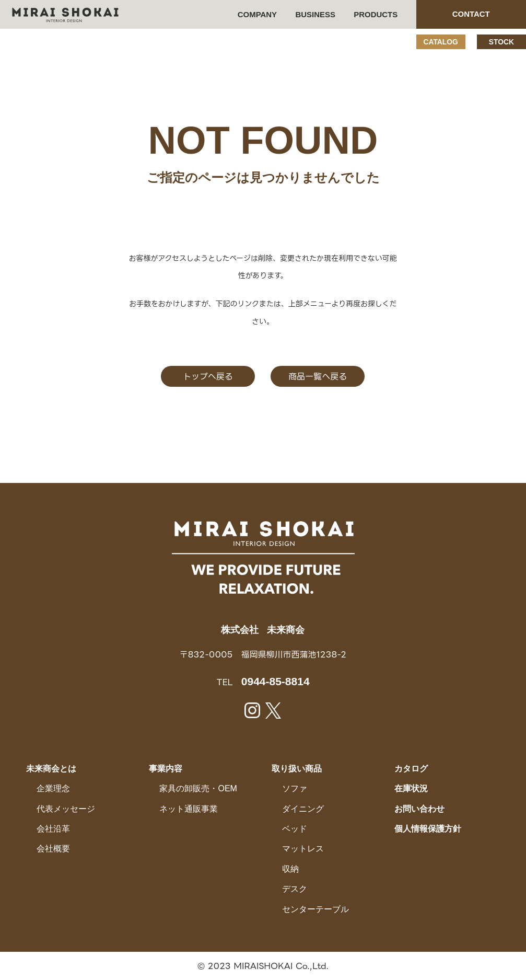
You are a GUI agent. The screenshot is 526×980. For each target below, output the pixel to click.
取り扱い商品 (297, 768)
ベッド (295, 829)
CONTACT (471, 14)
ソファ (295, 788)
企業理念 (53, 788)
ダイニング (303, 808)
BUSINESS (315, 14)
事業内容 (166, 768)
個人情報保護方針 (428, 829)
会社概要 (53, 849)
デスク (295, 889)
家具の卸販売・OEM (198, 788)
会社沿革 (53, 829)
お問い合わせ (419, 808)
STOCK (501, 42)
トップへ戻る (208, 376)
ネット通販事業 (189, 808)
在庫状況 (411, 788)
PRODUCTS (376, 14)
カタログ (411, 768)
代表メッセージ (66, 808)
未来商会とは (51, 768)
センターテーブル (315, 909)
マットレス (303, 849)
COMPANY (257, 14)
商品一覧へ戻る (318, 376)
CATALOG (440, 42)
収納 (290, 868)
